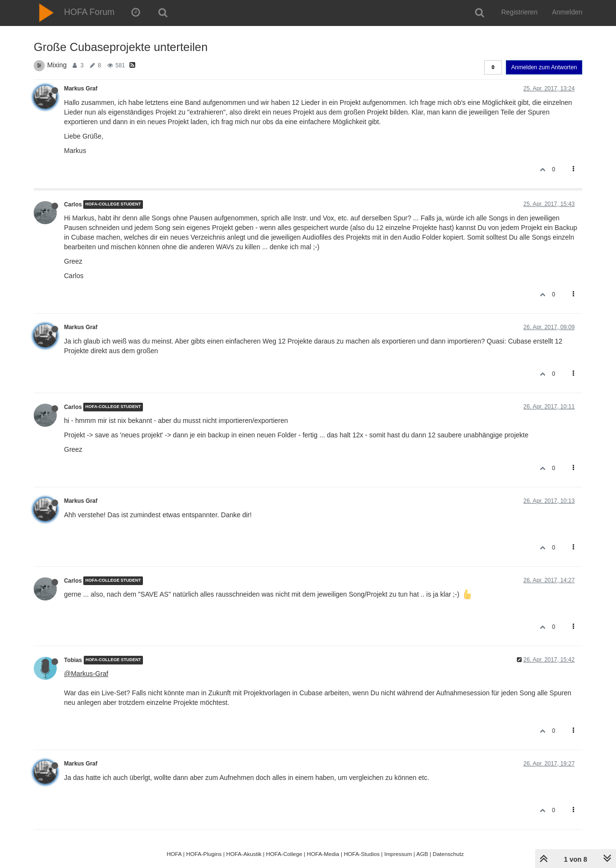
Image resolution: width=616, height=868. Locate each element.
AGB (422, 854)
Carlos (73, 204)
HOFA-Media (323, 854)
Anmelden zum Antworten (544, 67)
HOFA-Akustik (244, 854)
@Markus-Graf (86, 674)
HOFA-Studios (362, 854)
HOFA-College (284, 854)
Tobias (73, 660)
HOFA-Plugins (204, 854)
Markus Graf (81, 89)
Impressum (398, 854)
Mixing (57, 65)
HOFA (174, 854)
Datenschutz (448, 854)
